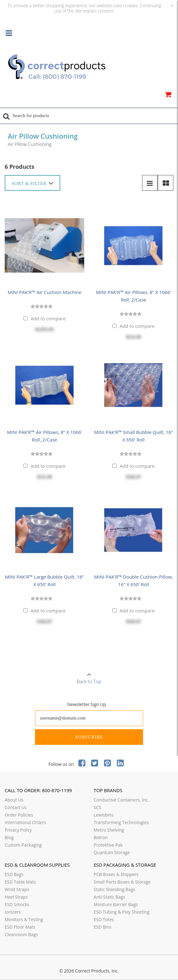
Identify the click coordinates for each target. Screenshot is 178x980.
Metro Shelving (109, 830)
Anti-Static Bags (109, 897)
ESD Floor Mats (20, 927)
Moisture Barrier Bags (116, 904)
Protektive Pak (108, 845)
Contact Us (16, 807)
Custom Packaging (23, 845)
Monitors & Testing (24, 919)
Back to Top (89, 676)
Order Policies (19, 815)
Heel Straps (16, 897)
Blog (9, 837)
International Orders (25, 822)
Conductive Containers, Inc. (121, 800)
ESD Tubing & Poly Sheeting (121, 912)
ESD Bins (103, 927)
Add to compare (48, 318)
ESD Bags (14, 874)
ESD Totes (104, 919)
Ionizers (13, 912)
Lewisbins (104, 815)
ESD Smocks (17, 904)
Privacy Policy (18, 830)
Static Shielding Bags (114, 889)
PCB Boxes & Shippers (116, 874)
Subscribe (89, 737)
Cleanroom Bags (21, 934)
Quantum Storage (112, 852)
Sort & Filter (32, 183)
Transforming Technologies (121, 822)
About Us (14, 800)
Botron (101, 837)
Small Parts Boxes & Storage (122, 882)
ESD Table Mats (20, 882)
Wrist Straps (17, 889)
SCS (97, 807)
